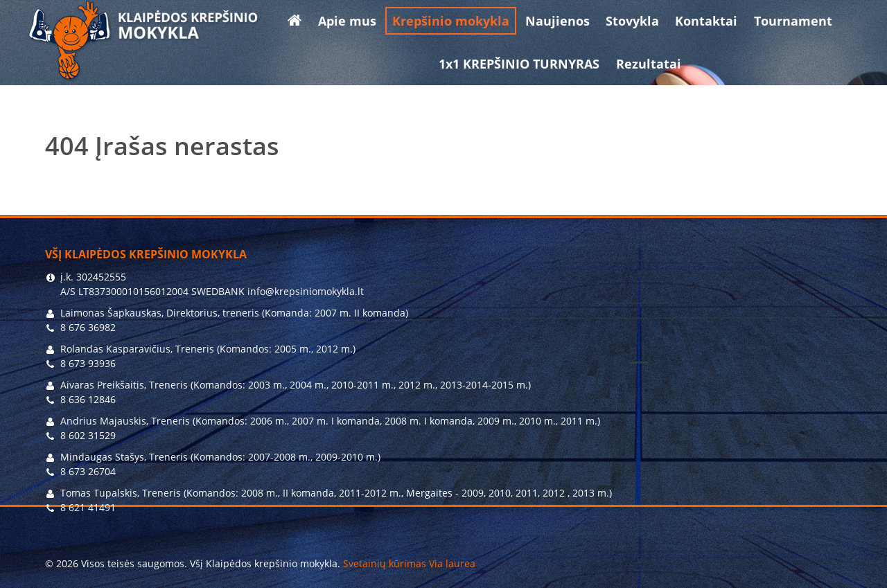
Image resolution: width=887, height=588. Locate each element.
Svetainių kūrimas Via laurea (409, 563)
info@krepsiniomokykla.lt (306, 291)
